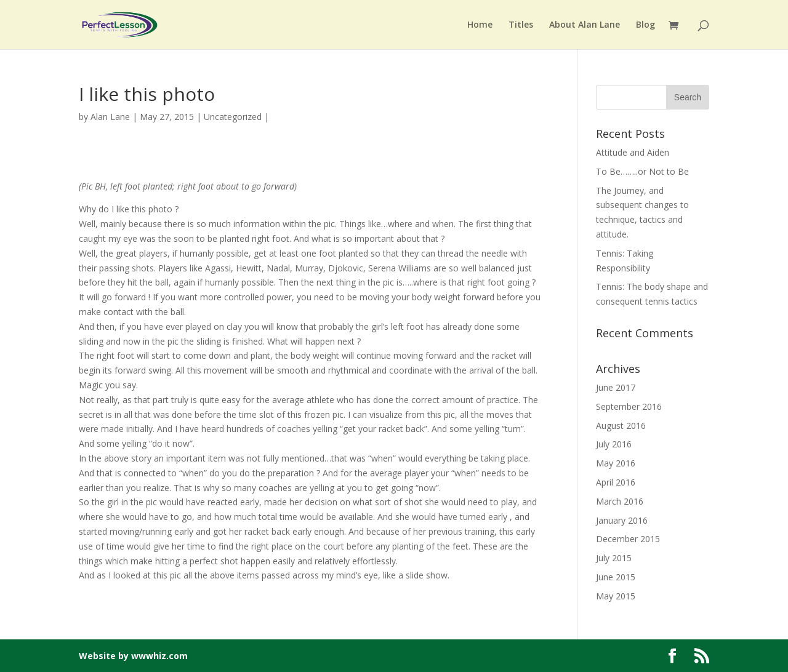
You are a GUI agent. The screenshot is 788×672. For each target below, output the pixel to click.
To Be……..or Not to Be (642, 171)
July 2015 (614, 558)
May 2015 (616, 596)
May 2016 (616, 463)
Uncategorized (233, 117)
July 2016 (614, 444)
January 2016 (622, 520)
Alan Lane (110, 117)
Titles (521, 25)
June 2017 (616, 387)
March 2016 (620, 501)
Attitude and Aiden (633, 152)
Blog (645, 25)
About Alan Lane (585, 25)
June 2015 (616, 577)
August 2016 (621, 426)
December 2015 (628, 539)
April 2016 (616, 482)
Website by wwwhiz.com (133, 656)
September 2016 (629, 406)
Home (480, 25)
